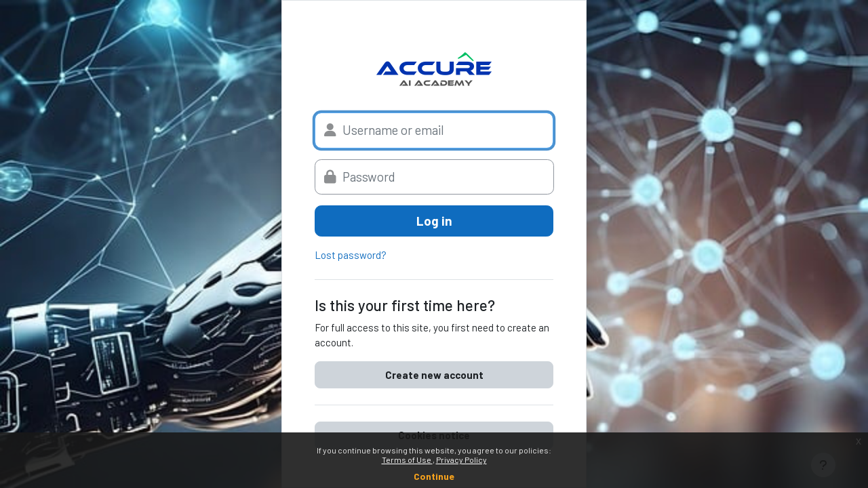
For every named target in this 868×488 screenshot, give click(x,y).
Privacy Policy (461, 460)
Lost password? (351, 255)
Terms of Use (407, 460)
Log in (434, 221)
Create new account (434, 375)
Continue (434, 476)
